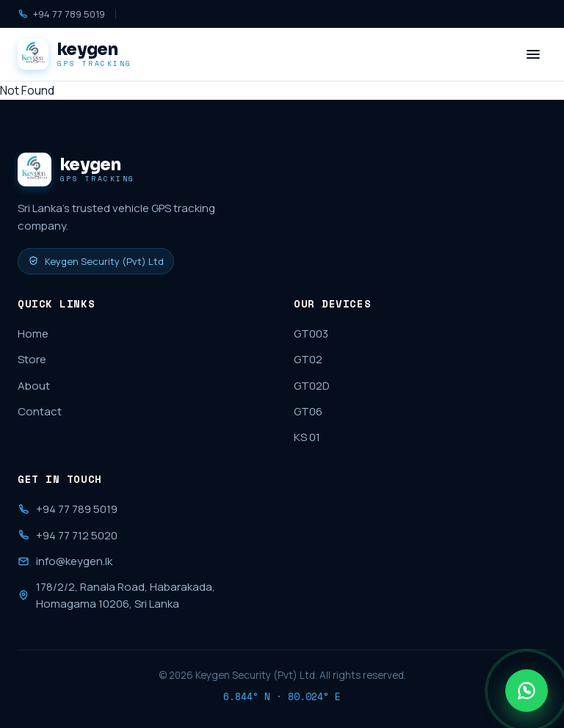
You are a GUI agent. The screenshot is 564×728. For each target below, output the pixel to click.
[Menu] (533, 54)
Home (33, 334)
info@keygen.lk (65, 561)
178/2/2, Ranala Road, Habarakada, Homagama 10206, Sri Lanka (116, 595)
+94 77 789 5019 (61, 14)
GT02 (308, 359)
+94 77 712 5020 (68, 535)
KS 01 (307, 437)
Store (32, 359)
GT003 (311, 334)
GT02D (312, 386)
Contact (40, 411)
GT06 (308, 411)
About (34, 386)
